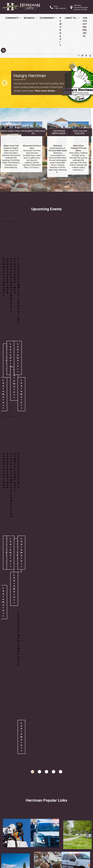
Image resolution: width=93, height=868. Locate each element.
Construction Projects (85, 27)
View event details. (45, 91)
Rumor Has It (61, 32)
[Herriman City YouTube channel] (90, 56)
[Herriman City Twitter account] (86, 56)
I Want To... (71, 18)
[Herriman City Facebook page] (79, 56)
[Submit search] (3, 50)
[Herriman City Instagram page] (82, 56)
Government (47, 18)
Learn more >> (14, 384)
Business (29, 18)
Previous (5, 83)
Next (88, 83)
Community (12, 18)
